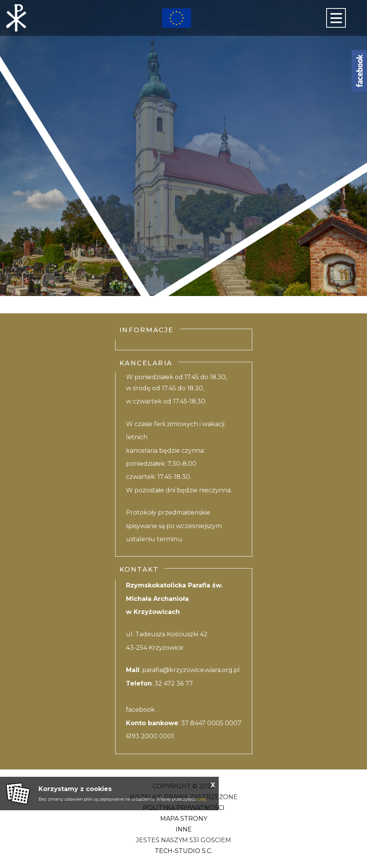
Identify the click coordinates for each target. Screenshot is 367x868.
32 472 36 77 (174, 683)
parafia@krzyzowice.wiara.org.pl (191, 670)
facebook (140, 710)
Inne (184, 829)
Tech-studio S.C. (183, 851)
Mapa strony (184, 819)
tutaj (201, 799)
